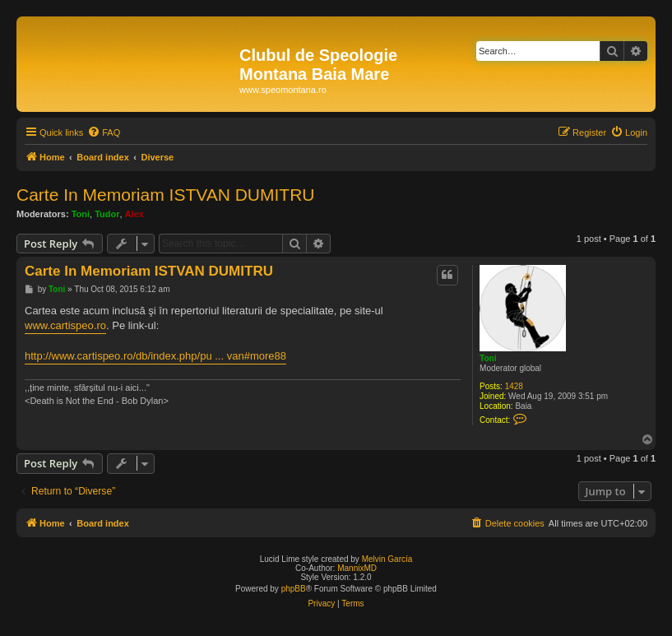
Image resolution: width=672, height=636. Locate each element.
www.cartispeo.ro (65, 325)
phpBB (294, 589)
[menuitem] (104, 132)
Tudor (107, 214)
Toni (81, 214)
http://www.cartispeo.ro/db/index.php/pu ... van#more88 (155, 356)
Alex (134, 214)
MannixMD (357, 568)
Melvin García (387, 559)
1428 (514, 386)
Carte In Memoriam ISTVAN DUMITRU (166, 195)
